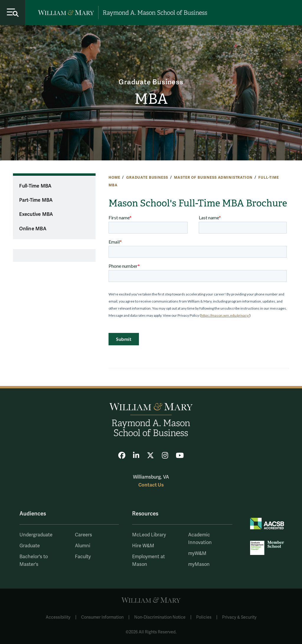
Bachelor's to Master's (34, 561)
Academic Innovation (200, 539)
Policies (204, 617)
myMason (199, 564)
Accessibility (58, 617)
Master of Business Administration (213, 178)
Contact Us (151, 485)
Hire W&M (143, 546)
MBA (151, 99)
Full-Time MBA (35, 186)
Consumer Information (102, 617)
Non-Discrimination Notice (160, 617)
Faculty (83, 557)
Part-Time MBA (36, 200)
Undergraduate (36, 535)
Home (114, 178)
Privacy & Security (239, 617)
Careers (83, 535)
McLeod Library (149, 535)
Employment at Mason (148, 561)
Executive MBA (36, 214)
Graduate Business (151, 82)
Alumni (83, 546)
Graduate (30, 546)
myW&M (197, 553)
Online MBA (33, 229)
